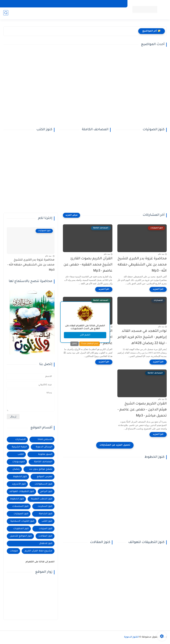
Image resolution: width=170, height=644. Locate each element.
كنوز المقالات (45, 536)
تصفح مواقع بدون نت (41, 469)
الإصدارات (71, 4)
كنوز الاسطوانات (43, 484)
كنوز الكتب (47, 521)
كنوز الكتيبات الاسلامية (22, 521)
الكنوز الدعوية (131, 637)
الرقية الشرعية (19, 447)
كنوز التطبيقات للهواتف (112, 4)
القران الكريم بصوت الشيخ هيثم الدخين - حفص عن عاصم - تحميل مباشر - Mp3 (142, 410)
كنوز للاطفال (46, 544)
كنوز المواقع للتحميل (21, 536)
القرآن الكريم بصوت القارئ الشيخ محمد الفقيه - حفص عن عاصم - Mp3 (88, 265)
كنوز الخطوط (17, 499)
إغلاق (74, 344)
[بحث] (6, 13)
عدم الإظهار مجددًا (89, 344)
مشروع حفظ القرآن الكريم (38, 551)
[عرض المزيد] (72, 215)
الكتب (21, 454)
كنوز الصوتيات (21, 514)
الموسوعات (19, 462)
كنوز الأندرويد (19, 484)
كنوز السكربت (45, 506)
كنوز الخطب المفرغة (42, 499)
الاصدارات (20, 440)
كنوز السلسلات (20, 506)
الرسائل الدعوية (44, 447)
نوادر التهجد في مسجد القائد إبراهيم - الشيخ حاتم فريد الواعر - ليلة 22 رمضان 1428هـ (142, 337)
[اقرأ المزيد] (158, 289)
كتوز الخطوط (20, 477)
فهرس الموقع (45, 477)
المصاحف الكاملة (88, 4)
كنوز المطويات (21, 529)
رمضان (16, 469)
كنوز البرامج (46, 492)
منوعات (14, 551)
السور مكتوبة (45, 454)
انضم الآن (85, 335)
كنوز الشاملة (46, 514)
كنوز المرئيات (46, 529)
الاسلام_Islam (45, 440)
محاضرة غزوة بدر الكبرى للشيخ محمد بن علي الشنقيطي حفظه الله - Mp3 (142, 265)
